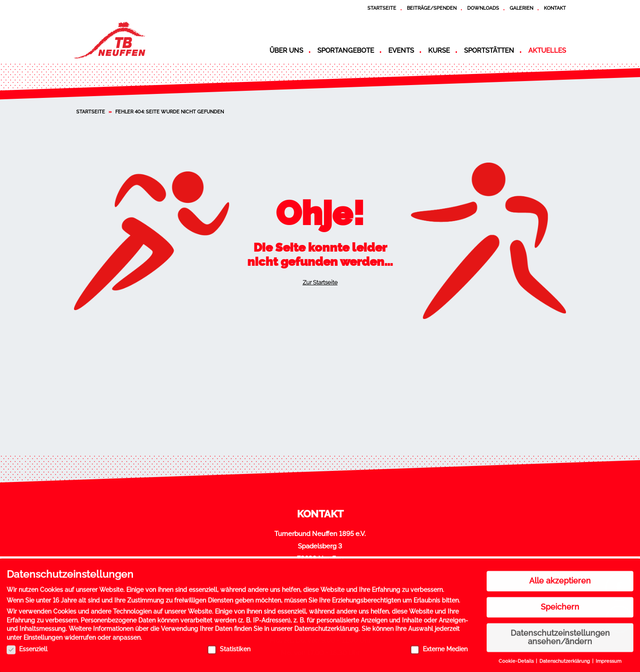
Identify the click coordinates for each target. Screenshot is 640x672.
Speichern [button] (560, 603)
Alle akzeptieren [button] (560, 578)
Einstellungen (43, 634)
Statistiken (229, 645)
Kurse (439, 50)
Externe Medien (439, 645)
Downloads (483, 8)
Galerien (521, 8)
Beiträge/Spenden (432, 8)
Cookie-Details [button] (517, 658)
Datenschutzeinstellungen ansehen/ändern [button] (560, 634)
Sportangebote (346, 50)
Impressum (609, 658)
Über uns (286, 50)
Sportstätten (489, 50)
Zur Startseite (320, 282)
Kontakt (555, 8)
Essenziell (27, 645)
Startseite (382, 8)
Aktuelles (547, 50)
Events (401, 50)
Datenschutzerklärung (326, 625)
